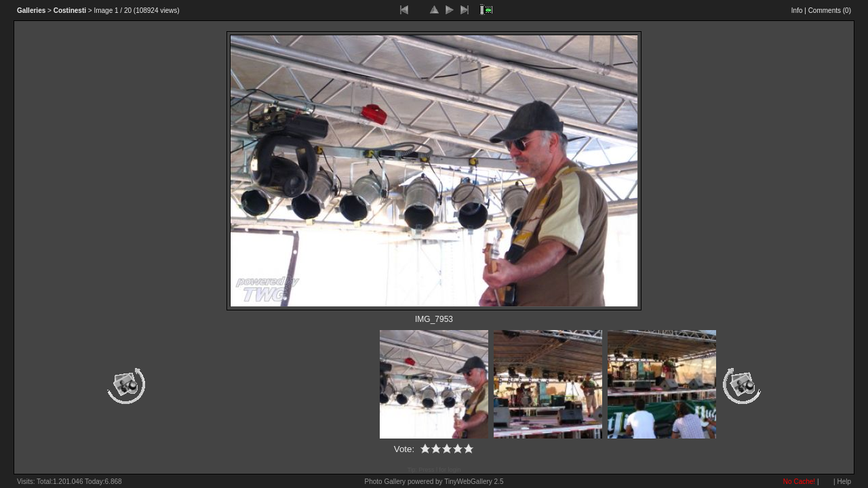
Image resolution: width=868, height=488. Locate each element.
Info (797, 11)
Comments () (830, 11)
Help (844, 482)
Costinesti (70, 11)
